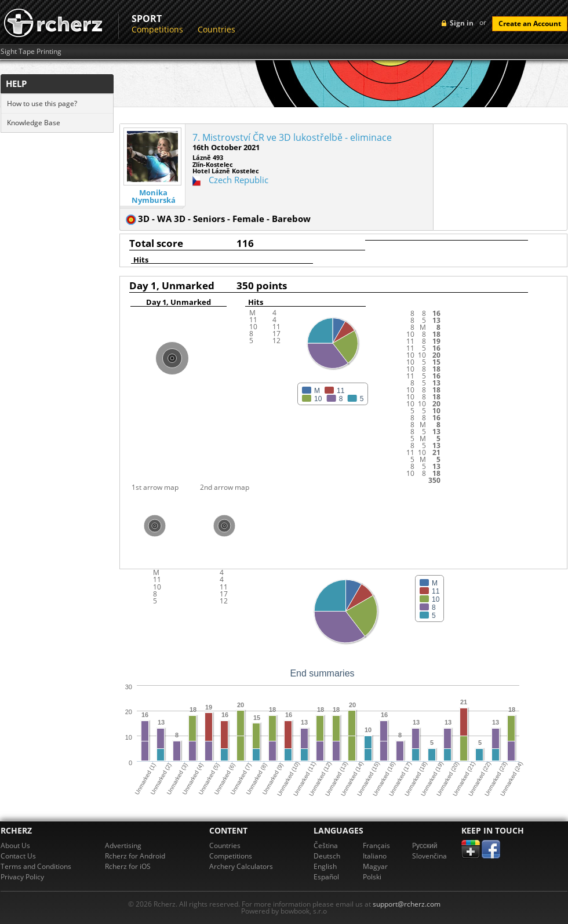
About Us (15, 845)
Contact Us (18, 856)
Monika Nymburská (154, 197)
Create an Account (530, 23)
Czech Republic (239, 180)
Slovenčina (429, 856)
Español (326, 877)
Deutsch (327, 856)
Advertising (123, 845)
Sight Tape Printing (31, 52)
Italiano (375, 856)
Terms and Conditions (36, 866)
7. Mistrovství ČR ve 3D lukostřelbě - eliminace (292, 137)
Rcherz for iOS (128, 866)
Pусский (425, 845)
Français (376, 845)
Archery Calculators (241, 866)
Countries (216, 29)
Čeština (326, 845)
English (325, 866)
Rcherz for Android (135, 856)
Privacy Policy (22, 877)
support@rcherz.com (407, 904)
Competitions (157, 29)
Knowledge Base (34, 123)
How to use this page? (42, 103)
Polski (372, 877)
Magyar (375, 866)
